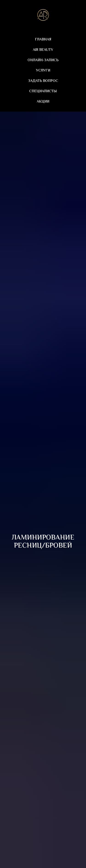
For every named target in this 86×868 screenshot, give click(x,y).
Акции (43, 102)
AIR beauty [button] (43, 50)
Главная (43, 40)
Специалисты (43, 91)
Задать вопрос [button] (43, 81)
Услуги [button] (43, 71)
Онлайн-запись (43, 60)
